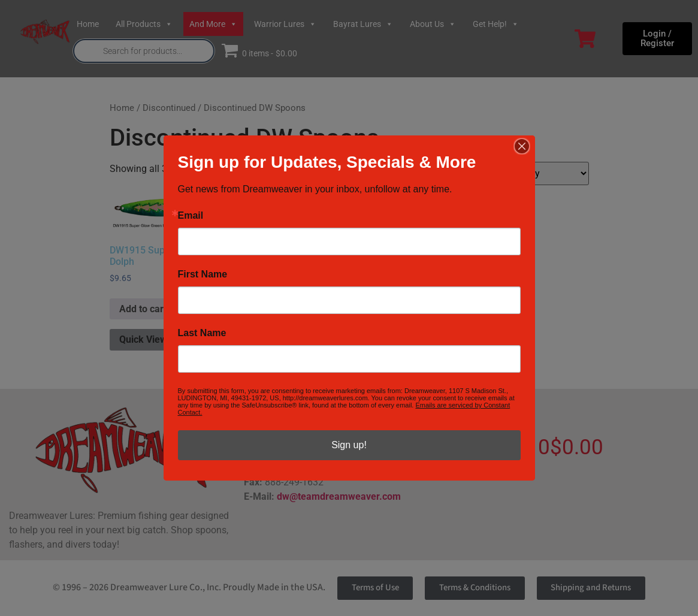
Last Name (202, 333)
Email (191, 216)
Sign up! (349, 445)
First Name (203, 274)
